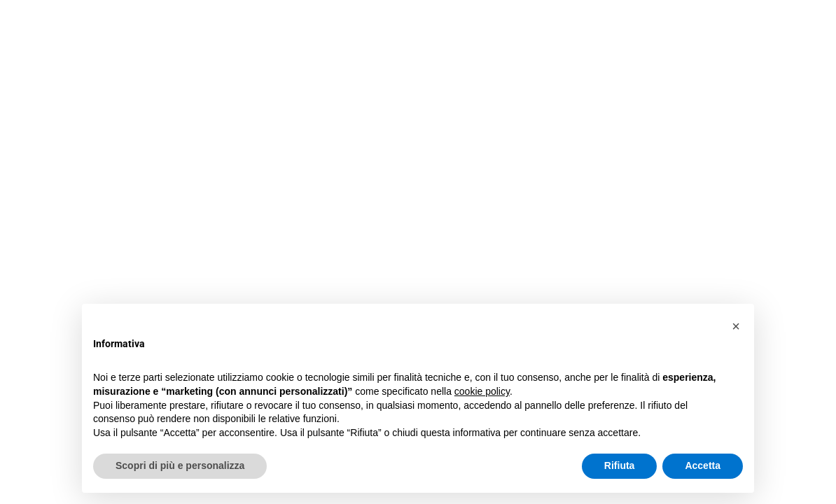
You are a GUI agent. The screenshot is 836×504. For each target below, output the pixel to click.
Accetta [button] (703, 465)
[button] (736, 326)
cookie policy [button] (482, 391)
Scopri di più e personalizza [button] (180, 465)
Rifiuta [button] (620, 465)
